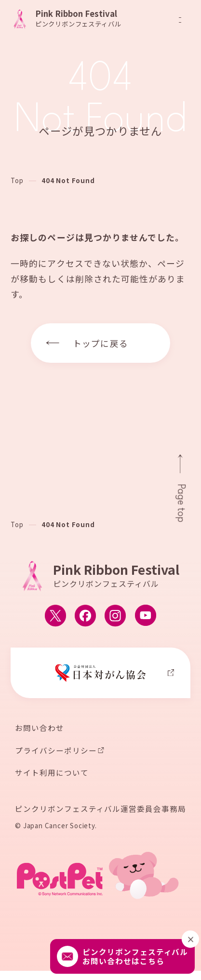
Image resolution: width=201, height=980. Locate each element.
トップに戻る (100, 343)
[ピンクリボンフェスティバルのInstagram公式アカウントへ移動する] (115, 616)
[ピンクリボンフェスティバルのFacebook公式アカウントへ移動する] (85, 616)
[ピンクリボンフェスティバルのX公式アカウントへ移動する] (55, 616)
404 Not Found (68, 180)
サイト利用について (52, 773)
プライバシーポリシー (56, 751)
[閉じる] (190, 940)
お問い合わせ (40, 728)
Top (17, 180)
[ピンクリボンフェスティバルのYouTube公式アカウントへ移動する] (146, 616)
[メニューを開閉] (180, 20)
